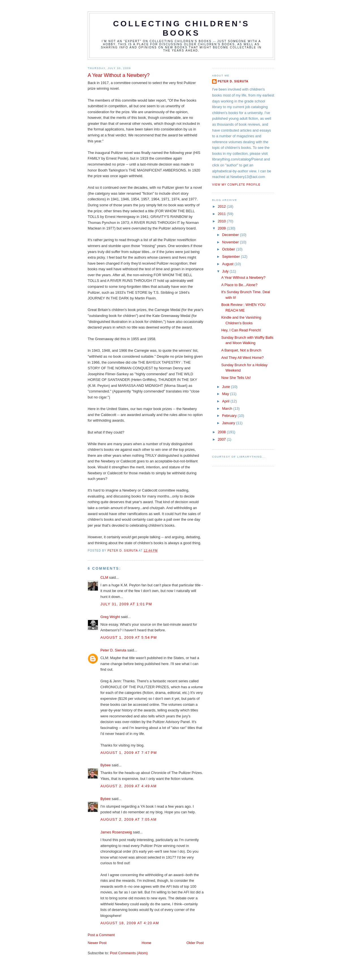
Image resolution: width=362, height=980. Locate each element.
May (226, 394)
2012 (222, 206)
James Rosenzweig (116, 832)
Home (146, 943)
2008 (222, 432)
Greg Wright (110, 617)
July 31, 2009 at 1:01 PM (126, 604)
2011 (222, 214)
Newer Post (97, 943)
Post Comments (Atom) (129, 953)
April (226, 401)
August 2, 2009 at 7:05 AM (129, 819)
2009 (222, 228)
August (228, 264)
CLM (104, 577)
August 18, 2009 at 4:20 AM (130, 923)
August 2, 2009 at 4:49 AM (129, 786)
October (229, 249)
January (229, 423)
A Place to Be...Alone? (239, 285)
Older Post (195, 943)
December (231, 235)
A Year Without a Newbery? (243, 277)
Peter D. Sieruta (113, 650)
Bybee (105, 765)
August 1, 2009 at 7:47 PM (129, 753)
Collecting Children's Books (181, 28)
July (226, 271)
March (228, 408)
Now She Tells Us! (236, 378)
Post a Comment (101, 935)
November (231, 242)
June (226, 387)
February (230, 416)
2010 (222, 221)
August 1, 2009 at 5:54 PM (129, 637)
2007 (222, 439)
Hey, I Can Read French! (241, 330)
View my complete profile (236, 185)
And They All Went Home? (242, 358)
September (231, 257)
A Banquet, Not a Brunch (241, 350)
